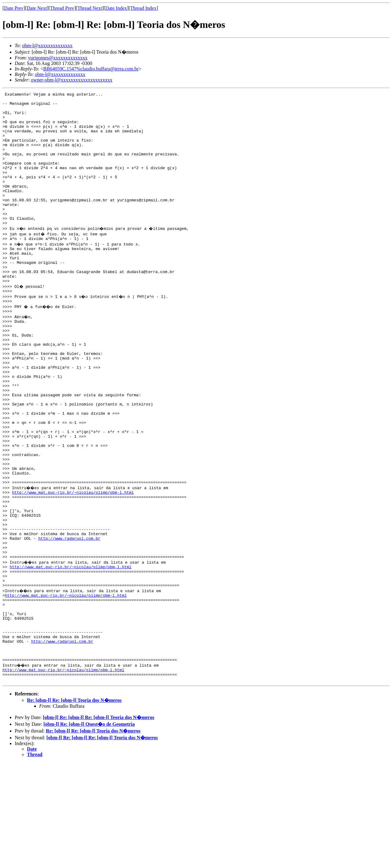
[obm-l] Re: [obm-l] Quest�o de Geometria (89, 830)
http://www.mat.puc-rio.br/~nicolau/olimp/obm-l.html (73, 564)
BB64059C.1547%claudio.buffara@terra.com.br (91, 69)
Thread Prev (62, 8)
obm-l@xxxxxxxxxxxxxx (47, 46)
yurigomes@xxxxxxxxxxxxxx (58, 58)
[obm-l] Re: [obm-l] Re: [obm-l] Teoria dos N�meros (99, 823)
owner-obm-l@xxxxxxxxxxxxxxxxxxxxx (72, 80)
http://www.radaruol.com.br (69, 619)
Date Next (37, 8)
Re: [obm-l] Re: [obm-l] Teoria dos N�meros (74, 806)
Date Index (116, 8)
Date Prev (14, 8)
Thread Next (90, 8)
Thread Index (143, 8)
